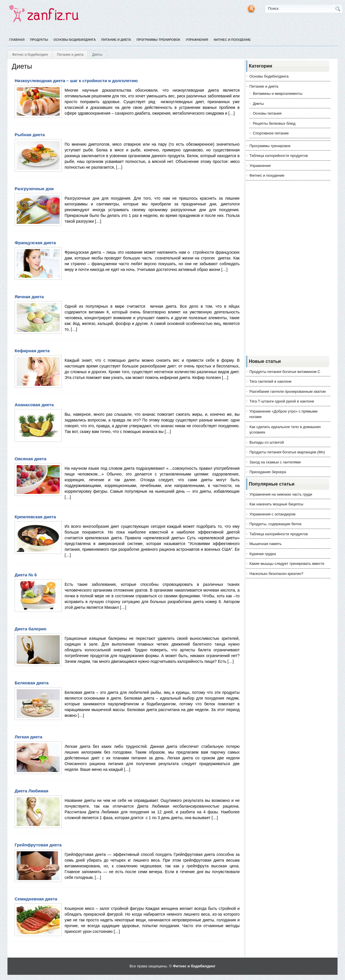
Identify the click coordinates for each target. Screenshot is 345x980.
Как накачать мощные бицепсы (276, 504)
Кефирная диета (32, 351)
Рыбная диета (30, 135)
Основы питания (267, 113)
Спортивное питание (271, 133)
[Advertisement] (288, 268)
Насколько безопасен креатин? (276, 574)
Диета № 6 (26, 575)
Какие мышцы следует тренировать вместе (287, 564)
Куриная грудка (263, 554)
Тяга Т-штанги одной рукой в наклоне (282, 401)
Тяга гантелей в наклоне (271, 381)
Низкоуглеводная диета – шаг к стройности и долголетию (76, 81)
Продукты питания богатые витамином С (285, 372)
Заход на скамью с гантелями (275, 462)
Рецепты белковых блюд (274, 123)
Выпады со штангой (267, 442)
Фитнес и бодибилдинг (30, 55)
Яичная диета (29, 297)
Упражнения (197, 40)
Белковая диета (32, 683)
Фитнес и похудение (232, 40)
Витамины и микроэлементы (278, 94)
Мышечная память (265, 544)
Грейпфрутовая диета (38, 845)
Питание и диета (116, 40)
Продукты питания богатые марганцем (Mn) (287, 452)
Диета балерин (31, 629)
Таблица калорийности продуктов (279, 156)
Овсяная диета (31, 459)
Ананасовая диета (34, 405)
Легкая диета (28, 737)
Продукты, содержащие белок (275, 524)
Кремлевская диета (35, 517)
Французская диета (35, 243)
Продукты (39, 40)
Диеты (258, 104)
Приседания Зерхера (268, 472)
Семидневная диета (36, 899)
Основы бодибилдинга (75, 40)
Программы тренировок (158, 40)
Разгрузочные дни (34, 189)
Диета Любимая (32, 791)
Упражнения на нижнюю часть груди (281, 494)
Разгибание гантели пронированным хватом (288, 391)
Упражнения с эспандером (272, 514)
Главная (17, 40)
